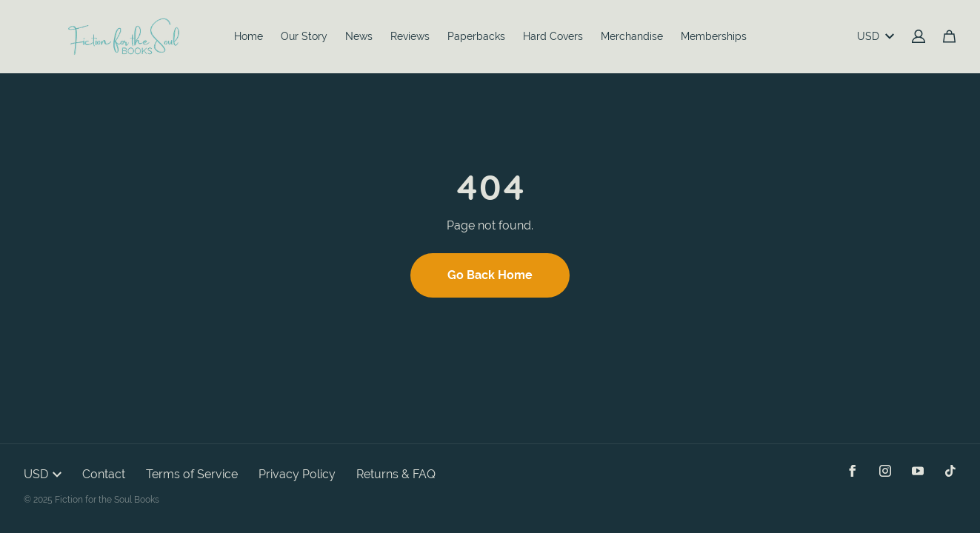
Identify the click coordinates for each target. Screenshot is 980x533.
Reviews (410, 36)
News (359, 36)
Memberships (714, 36)
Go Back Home (490, 275)
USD (876, 36)
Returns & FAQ (396, 474)
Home (249, 36)
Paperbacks (476, 36)
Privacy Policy (297, 474)
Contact (104, 474)
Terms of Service (192, 474)
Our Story (304, 36)
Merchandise (632, 36)
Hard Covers (553, 36)
